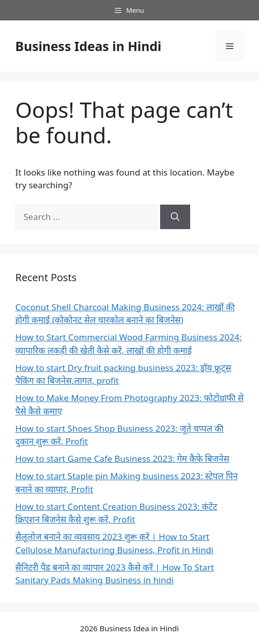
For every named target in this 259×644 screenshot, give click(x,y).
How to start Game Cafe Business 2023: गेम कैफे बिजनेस (122, 459)
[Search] (175, 217)
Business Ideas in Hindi (88, 46)
